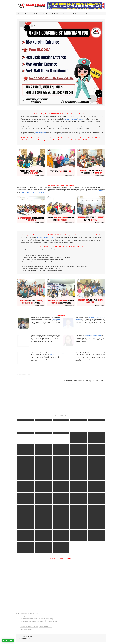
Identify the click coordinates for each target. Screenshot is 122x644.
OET (85, 14)
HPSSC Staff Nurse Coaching (46, 607)
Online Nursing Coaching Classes (93, 335)
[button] (8, 641)
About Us (27, 14)
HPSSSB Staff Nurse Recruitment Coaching (48, 612)
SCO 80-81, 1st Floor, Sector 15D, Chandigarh (62, 638)
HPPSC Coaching (47, 604)
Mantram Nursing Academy (68, 134)
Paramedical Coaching (74, 14)
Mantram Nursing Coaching (25, 625)
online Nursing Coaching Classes (28, 618)
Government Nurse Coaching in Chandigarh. (33, 192)
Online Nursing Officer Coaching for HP (46, 237)
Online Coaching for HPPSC (46, 615)
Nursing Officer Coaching (58, 14)
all (55, 404)
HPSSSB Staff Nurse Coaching (53, 610)
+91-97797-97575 (93, 637)
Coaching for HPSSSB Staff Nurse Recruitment (31, 604)
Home (20, 14)
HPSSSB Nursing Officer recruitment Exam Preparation (32, 610)
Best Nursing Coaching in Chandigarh (74, 120)
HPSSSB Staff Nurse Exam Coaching (29, 612)
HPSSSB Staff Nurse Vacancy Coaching (29, 615)
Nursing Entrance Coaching (41, 14)
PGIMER (101, 191)
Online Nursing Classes (40, 132)
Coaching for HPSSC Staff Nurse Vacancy (30, 602)
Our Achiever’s (64, 404)
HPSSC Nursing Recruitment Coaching (29, 607)
